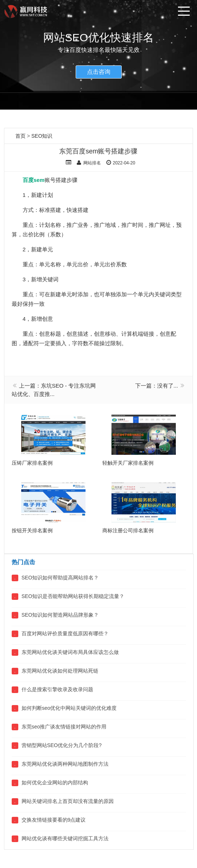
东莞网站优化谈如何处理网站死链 (60, 671)
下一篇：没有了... (157, 386)
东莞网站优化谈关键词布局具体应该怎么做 (70, 652)
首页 (20, 136)
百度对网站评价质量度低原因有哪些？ (65, 633)
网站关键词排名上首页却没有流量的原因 (68, 801)
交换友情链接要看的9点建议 (54, 820)
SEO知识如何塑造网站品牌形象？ (60, 615)
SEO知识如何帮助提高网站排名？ (60, 578)
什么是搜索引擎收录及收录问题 (57, 689)
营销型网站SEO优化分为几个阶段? (62, 745)
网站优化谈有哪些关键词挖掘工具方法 (65, 838)
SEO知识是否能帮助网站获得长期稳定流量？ (73, 596)
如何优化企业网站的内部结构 (55, 783)
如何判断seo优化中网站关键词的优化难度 (69, 708)
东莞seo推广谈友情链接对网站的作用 (64, 727)
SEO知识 (42, 136)
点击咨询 (99, 72)
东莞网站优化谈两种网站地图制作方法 (65, 764)
